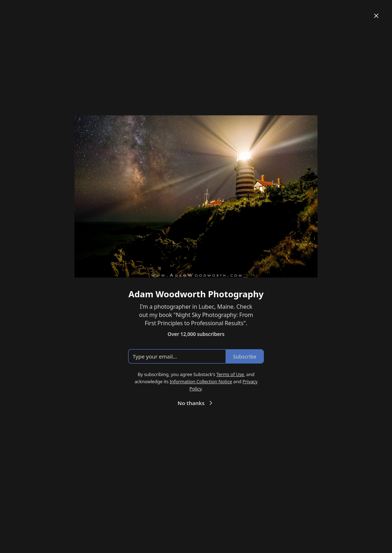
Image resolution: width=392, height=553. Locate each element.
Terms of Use (230, 374)
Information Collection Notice (201, 381)
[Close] (376, 16)
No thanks (196, 403)
